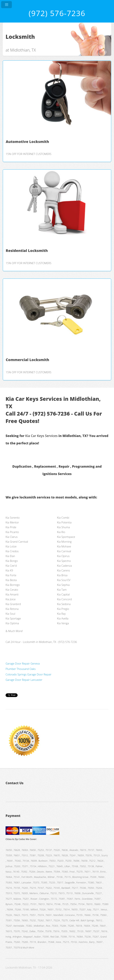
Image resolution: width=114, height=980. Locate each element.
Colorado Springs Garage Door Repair (28, 674)
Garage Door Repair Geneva (23, 663)
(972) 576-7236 (57, 13)
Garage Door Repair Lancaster (24, 680)
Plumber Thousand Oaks (21, 669)
